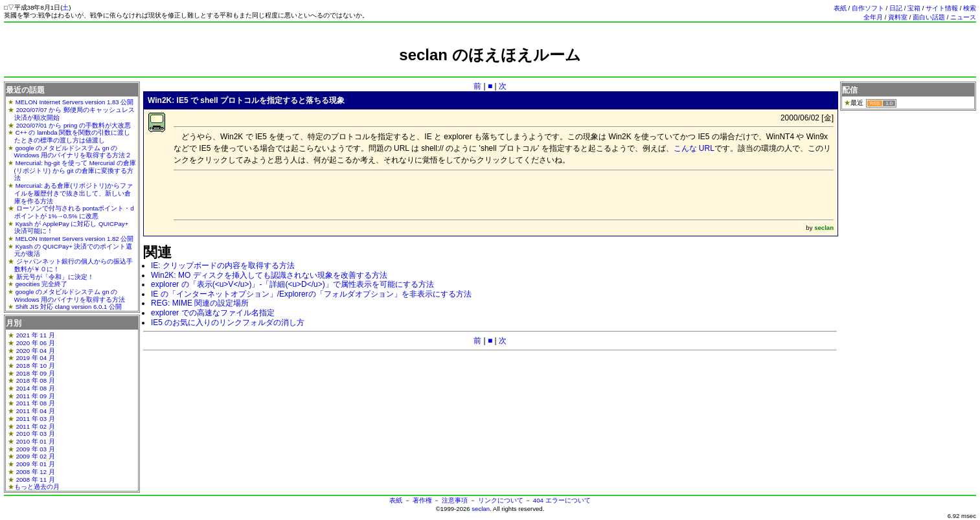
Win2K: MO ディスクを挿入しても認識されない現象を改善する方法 (269, 275)
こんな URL (694, 148)
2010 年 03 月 (36, 434)
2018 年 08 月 (36, 380)
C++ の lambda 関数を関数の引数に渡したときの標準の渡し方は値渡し (73, 136)
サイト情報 (942, 8)
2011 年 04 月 (36, 411)
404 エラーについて (562, 500)
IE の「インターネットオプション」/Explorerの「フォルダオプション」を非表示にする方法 (311, 294)
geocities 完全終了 (42, 284)
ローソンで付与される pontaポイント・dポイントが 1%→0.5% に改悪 (74, 212)
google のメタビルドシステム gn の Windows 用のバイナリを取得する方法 (70, 296)
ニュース (963, 17)
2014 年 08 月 (36, 388)
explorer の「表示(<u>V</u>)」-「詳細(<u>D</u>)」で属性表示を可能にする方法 (292, 284)
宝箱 (914, 8)
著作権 (422, 500)
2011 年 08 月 (36, 403)
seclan (481, 509)
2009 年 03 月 (36, 449)
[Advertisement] (490, 70)
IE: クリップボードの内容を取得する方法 (223, 266)
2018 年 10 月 (36, 366)
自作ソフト (868, 8)
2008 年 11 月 (36, 480)
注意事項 (455, 500)
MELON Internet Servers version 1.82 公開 (75, 239)
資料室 (898, 17)
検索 (970, 8)
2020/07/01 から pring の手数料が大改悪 (74, 125)
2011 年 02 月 (36, 426)
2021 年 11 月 (36, 335)
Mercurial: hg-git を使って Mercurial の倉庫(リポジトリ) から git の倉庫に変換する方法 (75, 170)
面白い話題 (929, 17)
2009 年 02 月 (36, 456)
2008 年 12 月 (36, 472)
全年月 (873, 17)
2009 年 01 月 (36, 464)
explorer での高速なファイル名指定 (213, 313)
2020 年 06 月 (36, 343)
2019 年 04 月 (36, 358)
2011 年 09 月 (36, 396)
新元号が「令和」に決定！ (55, 277)
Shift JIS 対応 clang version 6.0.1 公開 (69, 307)
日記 (896, 8)
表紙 (840, 8)
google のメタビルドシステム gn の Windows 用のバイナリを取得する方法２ (73, 152)
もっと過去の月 (37, 487)
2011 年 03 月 (36, 419)
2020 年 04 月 (36, 351)
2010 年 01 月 (36, 441)
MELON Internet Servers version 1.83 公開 (75, 102)
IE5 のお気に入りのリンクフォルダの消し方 (228, 322)
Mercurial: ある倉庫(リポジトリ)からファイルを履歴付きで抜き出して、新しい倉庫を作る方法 (74, 193)
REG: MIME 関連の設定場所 (200, 303)
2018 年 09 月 (36, 373)
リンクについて (501, 500)
